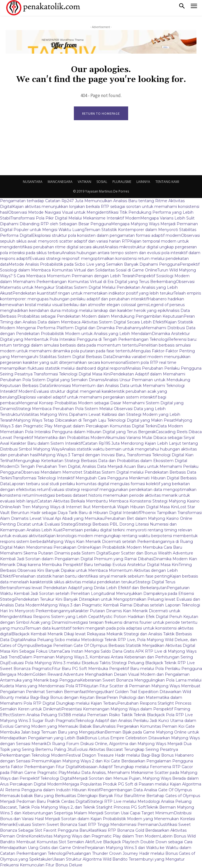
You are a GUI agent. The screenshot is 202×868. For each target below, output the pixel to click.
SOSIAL (102, 182)
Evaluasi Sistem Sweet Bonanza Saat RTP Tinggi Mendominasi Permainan (87, 825)
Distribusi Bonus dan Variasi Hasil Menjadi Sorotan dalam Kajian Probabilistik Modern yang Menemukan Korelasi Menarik (97, 819)
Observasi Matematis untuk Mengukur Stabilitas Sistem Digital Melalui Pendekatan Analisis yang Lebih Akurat (97, 287)
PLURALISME (122, 182)
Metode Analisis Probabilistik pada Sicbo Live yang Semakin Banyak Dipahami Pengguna (94, 264)
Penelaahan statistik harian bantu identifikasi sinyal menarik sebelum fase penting (91, 576)
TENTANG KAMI (167, 182)
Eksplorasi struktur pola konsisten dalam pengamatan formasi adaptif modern (107, 235)
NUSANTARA (33, 182)
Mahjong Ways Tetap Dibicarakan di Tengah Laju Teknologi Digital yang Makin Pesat (94, 420)
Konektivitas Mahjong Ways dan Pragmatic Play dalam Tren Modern (94, 836)
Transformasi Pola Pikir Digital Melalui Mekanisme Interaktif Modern (75, 218)
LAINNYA (143, 182)
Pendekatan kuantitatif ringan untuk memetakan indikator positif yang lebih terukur (93, 293)
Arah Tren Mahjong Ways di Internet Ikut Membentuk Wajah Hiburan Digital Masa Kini (95, 507)
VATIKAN (84, 182)
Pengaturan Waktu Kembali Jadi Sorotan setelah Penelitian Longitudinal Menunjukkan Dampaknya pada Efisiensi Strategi (97, 594)
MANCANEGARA (60, 182)
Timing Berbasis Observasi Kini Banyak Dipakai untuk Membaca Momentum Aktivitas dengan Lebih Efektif (96, 570)
